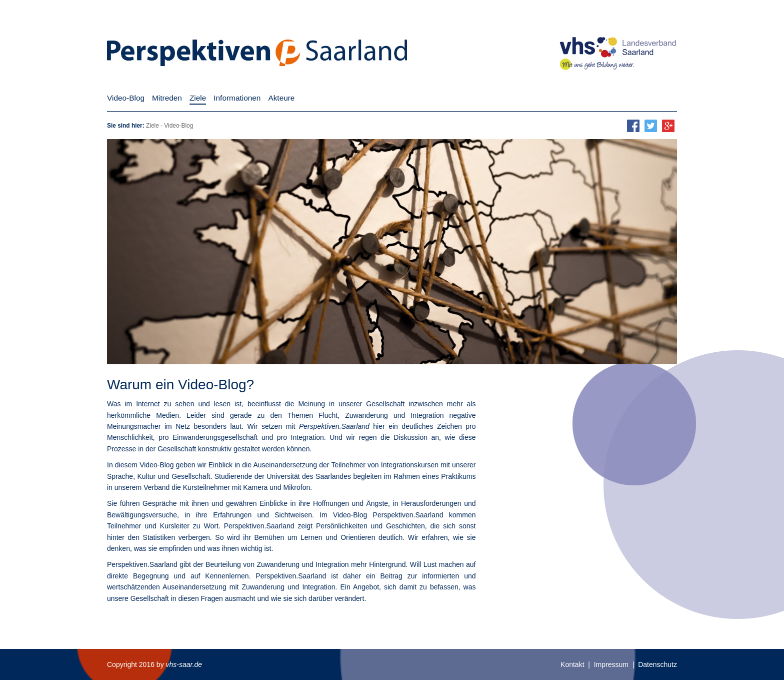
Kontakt (572, 664)
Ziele (152, 126)
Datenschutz (657, 664)
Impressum (611, 664)
